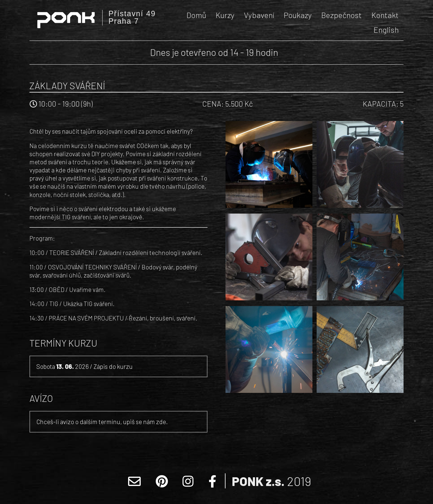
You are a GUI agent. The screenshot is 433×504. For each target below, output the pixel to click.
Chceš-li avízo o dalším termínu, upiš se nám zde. (102, 422)
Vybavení (259, 15)
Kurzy (225, 15)
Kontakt (385, 15)
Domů (196, 15)
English (386, 30)
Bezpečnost (341, 15)
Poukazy (298, 15)
